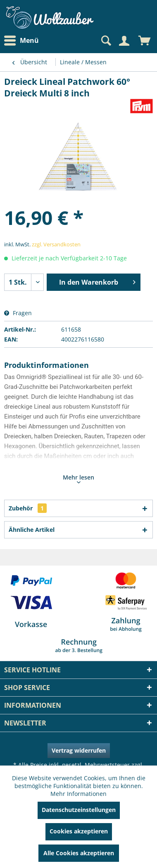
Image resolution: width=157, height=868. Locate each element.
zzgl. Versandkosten (56, 244)
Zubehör (28, 508)
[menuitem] (24, 41)
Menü (21, 41)
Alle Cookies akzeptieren (79, 853)
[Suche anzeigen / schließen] (105, 41)
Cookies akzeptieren (79, 831)
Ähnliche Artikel (32, 530)
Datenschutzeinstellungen (79, 810)
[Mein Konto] (124, 41)
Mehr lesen (78, 478)
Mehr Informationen (78, 794)
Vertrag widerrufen (79, 750)
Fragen (18, 313)
